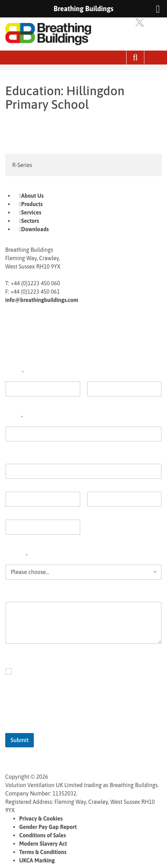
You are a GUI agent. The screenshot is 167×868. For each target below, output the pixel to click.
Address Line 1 (21, 483)
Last (92, 401)
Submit (20, 740)
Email (14, 418)
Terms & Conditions (43, 852)
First (10, 401)
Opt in (24, 671)
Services (31, 212)
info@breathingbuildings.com (42, 300)
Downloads (35, 229)
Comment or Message (32, 593)
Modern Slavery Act (43, 844)
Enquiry (17, 556)
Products (32, 204)
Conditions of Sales (43, 835)
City (10, 511)
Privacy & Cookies (41, 818)
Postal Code (18, 539)
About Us (32, 196)
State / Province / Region (114, 511)
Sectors (30, 221)
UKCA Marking (37, 860)
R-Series (22, 165)
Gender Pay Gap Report (48, 827)
